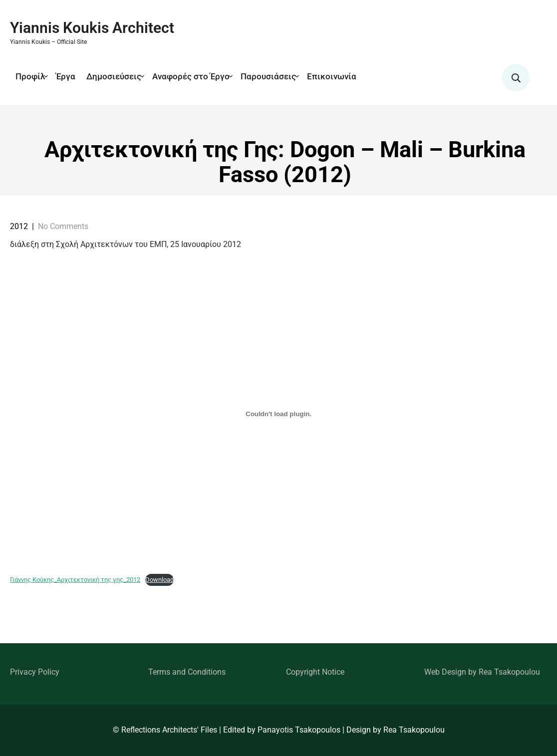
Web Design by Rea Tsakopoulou (482, 672)
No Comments (63, 226)
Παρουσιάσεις (268, 76)
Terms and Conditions (187, 672)
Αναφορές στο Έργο (191, 76)
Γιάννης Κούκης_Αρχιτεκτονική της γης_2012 (75, 580)
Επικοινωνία (332, 76)
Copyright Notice (315, 672)
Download (159, 580)
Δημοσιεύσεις (114, 76)
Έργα (66, 76)
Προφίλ (30, 76)
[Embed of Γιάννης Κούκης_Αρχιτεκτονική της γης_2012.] (278, 414)
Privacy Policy (35, 672)
